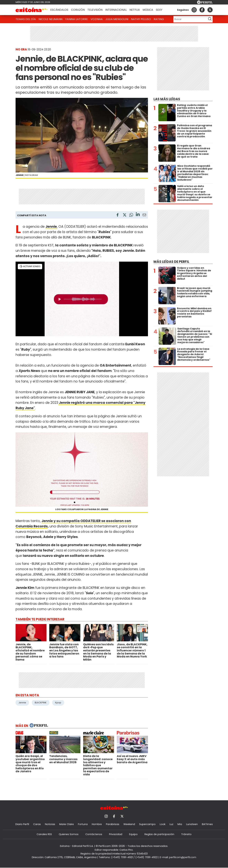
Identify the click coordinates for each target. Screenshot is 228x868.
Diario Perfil (22, 824)
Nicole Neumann (50, 19)
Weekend (129, 824)
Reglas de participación (159, 834)
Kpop (58, 703)
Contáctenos (94, 834)
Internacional (116, 10)
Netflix (135, 10)
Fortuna (83, 824)
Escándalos (59, 10)
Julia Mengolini (117, 19)
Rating (159, 19)
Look (163, 824)
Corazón (78, 10)
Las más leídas (167, 99)
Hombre (97, 824)
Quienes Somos (69, 834)
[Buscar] (189, 19)
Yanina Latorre (76, 19)
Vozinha (97, 19)
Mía (180, 824)
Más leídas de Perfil (171, 262)
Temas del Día (26, 19)
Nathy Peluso (141, 19)
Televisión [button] (95, 10)
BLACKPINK (41, 703)
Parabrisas (113, 824)
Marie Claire (67, 824)
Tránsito (186, 834)
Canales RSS (44, 834)
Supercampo (147, 824)
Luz (171, 824)
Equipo (133, 834)
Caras (37, 824)
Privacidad (116, 834)
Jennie (22, 703)
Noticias (50, 824)
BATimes (207, 824)
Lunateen (192, 824)
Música (148, 10)
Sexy (159, 10)
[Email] (144, 215)
